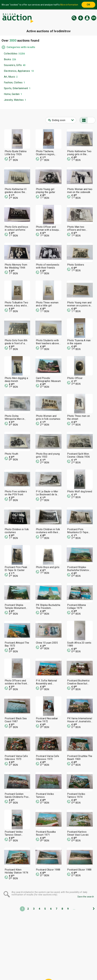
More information (69, 5)
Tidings (24, 970)
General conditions (65, 964)
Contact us (51, 970)
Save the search (86, 897)
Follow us (69, 970)
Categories (36, 964)
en (94, 18)
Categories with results (21, 47)
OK (88, 5)
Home (22, 964)
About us (36, 970)
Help (48, 964)
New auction (81, 18)
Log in (87, 18)
